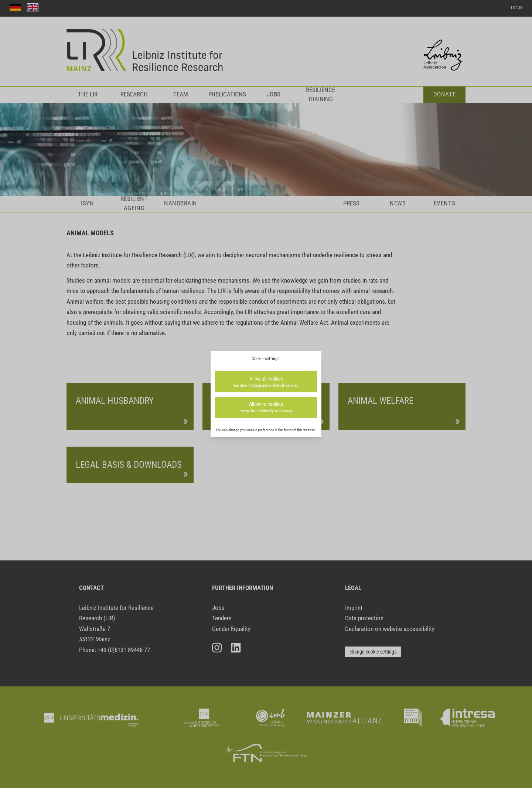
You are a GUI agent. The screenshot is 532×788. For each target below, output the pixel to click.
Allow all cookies (266, 382)
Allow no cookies (266, 408)
